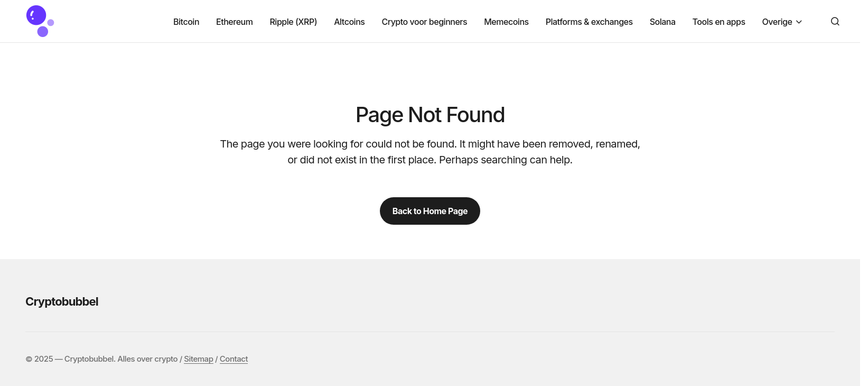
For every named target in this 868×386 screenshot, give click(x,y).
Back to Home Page (430, 211)
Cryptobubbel (62, 301)
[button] (835, 21)
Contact (234, 359)
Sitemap (198, 359)
